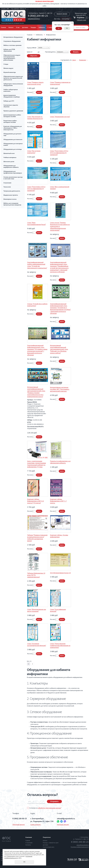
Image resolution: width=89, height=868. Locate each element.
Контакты (28, 845)
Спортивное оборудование (12, 41)
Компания (29, 838)
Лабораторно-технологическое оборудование (13, 85)
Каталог (11, 28)
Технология (7, 187)
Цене (74, 60)
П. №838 (50, 28)
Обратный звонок (19, 825)
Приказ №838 (32, 48)
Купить (39, 92)
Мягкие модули (8, 68)
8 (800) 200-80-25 (38, 16)
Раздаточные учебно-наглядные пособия (10, 122)
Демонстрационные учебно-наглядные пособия (12, 116)
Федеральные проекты (11, 195)
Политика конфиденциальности (80, 847)
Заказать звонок (62, 14)
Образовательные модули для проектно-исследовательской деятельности (13, 78)
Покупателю (47, 838)
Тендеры (33, 28)
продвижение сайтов (72, 860)
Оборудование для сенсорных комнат (13, 145)
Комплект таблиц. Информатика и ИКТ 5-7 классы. (58, 501)
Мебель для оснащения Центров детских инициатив (12, 204)
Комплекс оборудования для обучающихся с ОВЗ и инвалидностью (13, 128)
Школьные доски (9, 162)
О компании (29, 843)
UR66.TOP (72, 859)
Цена (29, 52)
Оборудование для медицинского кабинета (11, 167)
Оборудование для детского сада (12, 135)
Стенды (6, 64)
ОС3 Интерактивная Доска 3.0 (60, 573)
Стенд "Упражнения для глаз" (60, 117)
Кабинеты (42, 28)
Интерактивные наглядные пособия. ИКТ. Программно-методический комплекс (60, 389)
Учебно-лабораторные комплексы (11, 91)
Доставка (25, 28)
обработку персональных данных (49, 808)
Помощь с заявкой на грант (51, 843)
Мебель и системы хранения (12, 46)
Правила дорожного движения (13, 111)
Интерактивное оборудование (13, 37)
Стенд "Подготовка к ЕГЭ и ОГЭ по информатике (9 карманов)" (36, 189)
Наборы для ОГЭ (9, 101)
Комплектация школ (49, 847)
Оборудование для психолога (13, 140)
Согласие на (45, 808)
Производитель (50, 52)
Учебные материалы (10, 158)
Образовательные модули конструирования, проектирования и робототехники (12, 58)
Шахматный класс (9, 154)
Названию (82, 60)
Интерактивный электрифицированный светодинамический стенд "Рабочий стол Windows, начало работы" (59, 349)
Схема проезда (35, 825)
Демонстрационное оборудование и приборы (12, 96)
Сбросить (34, 56)
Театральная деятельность (12, 191)
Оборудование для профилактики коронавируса (13, 172)
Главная (30, 35)
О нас (18, 28)
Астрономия (7, 183)
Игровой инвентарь (10, 73)
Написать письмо (63, 825)
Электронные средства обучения (11, 106)
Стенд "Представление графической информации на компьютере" (60, 646)
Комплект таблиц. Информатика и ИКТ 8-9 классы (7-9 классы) (36, 501)
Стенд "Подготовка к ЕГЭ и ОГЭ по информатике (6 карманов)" (59, 153)
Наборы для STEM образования (9, 50)
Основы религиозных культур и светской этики (13, 178)
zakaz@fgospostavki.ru (34, 19)
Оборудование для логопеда (13, 149)
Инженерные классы (10, 199)
